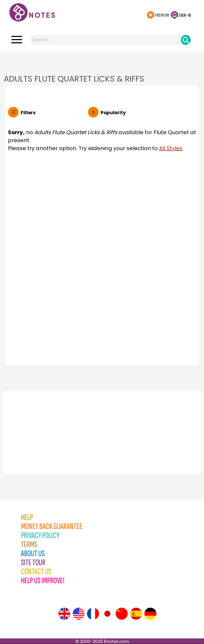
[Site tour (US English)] (79, 614)
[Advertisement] (102, 62)
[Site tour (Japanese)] (107, 614)
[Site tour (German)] (150, 614)
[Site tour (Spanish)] (136, 614)
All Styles (171, 148)
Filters (28, 113)
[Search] (186, 40)
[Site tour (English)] (64, 614)
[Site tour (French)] (93, 614)
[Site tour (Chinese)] (122, 614)
